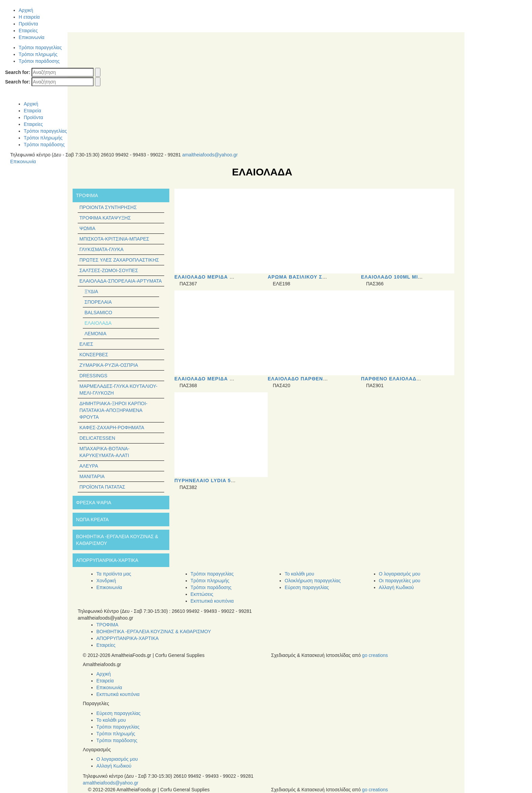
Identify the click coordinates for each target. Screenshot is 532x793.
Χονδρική (106, 581)
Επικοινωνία (32, 37)
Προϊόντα (28, 24)
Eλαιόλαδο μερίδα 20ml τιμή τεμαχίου (231, 277)
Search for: (18, 72)
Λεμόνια (96, 334)
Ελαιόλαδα (98, 323)
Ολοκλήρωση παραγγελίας (313, 581)
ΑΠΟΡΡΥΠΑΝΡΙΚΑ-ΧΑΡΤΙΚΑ (128, 638)
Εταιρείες (28, 31)
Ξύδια (91, 291)
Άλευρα (89, 466)
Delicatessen (97, 438)
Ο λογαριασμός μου (400, 574)
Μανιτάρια (92, 476)
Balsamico (98, 313)
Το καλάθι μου (299, 574)
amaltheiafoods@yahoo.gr (210, 155)
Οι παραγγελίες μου (400, 581)
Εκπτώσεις (202, 594)
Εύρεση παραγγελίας (307, 587)
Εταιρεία (32, 111)
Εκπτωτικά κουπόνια (212, 601)
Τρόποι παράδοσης (39, 61)
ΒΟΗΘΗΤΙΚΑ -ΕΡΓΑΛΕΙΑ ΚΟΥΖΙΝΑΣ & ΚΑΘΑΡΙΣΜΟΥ (154, 631)
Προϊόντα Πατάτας (102, 487)
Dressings (93, 376)
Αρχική (26, 10)
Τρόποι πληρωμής (38, 54)
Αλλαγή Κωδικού (396, 587)
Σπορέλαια (98, 302)
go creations (375, 655)
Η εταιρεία (29, 17)
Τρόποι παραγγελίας (40, 48)
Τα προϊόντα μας (114, 574)
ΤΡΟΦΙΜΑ (107, 625)
